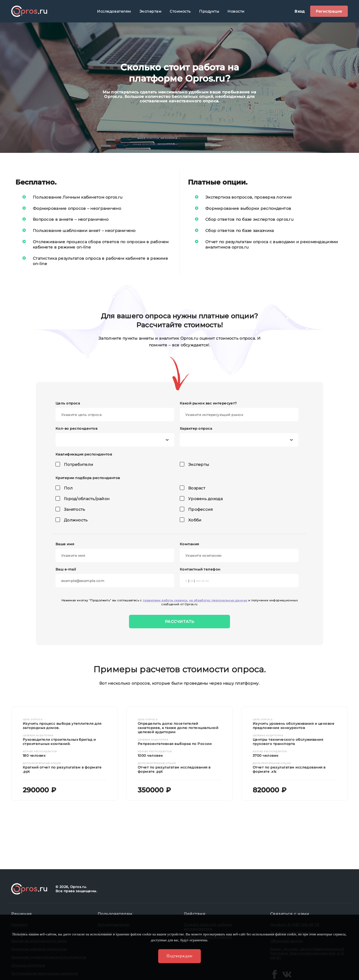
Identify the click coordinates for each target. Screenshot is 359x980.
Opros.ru (29, 11)
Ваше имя (115, 552)
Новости (236, 11)
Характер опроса (239, 436)
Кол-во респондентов (115, 436)
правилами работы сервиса (165, 600)
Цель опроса (115, 411)
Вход (300, 11)
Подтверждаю (179, 956)
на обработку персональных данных (218, 600)
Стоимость (180, 11)
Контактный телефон (239, 577)
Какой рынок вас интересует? (239, 411)
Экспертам (150, 11)
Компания (239, 552)
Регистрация (329, 11)
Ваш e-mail (115, 577)
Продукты (209, 11)
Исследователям (114, 11)
